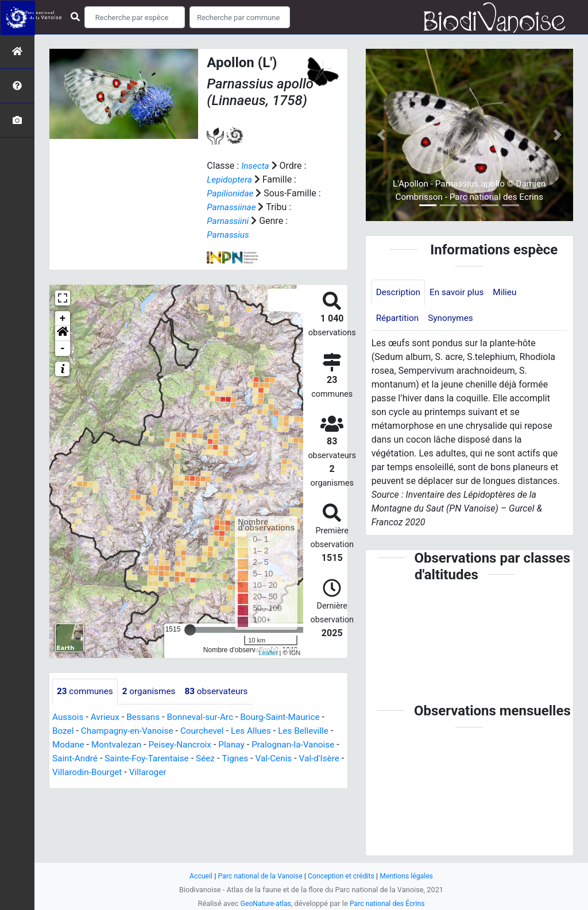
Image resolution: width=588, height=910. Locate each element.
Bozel (63, 731)
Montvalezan (124, 744)
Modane (73, 744)
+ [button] (63, 318)
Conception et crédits (343, 876)
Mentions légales (410, 876)
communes (86, 691)
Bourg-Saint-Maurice (289, 717)
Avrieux (107, 717)
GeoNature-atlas (264, 903)
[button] (63, 333)
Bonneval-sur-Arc (206, 717)
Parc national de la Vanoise (258, 876)
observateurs (223, 691)
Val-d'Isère (78, 772)
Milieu (510, 293)
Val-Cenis (322, 758)
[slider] (190, 629)
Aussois (69, 717)
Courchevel (208, 731)
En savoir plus (460, 293)
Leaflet (268, 653)
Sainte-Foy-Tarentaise (190, 758)
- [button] (63, 348)
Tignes (283, 758)
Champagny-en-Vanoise (130, 731)
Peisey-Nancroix (190, 744)
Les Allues (259, 731)
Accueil (196, 876)
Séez (252, 758)
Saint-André (116, 758)
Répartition (399, 319)
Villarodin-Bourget (143, 772)
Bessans (147, 717)
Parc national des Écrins (388, 903)
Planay (244, 744)
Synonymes (454, 319)
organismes (152, 691)
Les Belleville (314, 731)
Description (399, 293)
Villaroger (206, 772)
